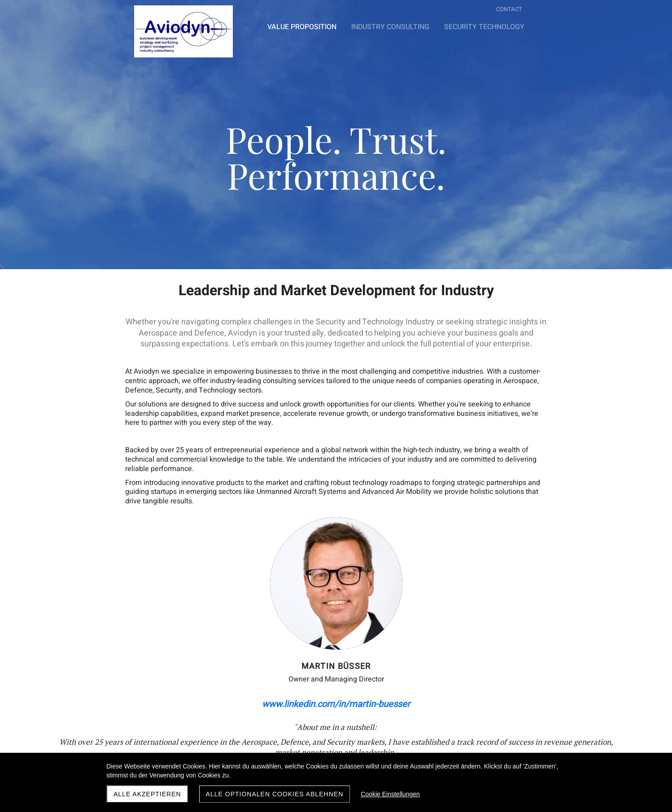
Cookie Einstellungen (390, 794)
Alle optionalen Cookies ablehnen (275, 794)
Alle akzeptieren (147, 794)
